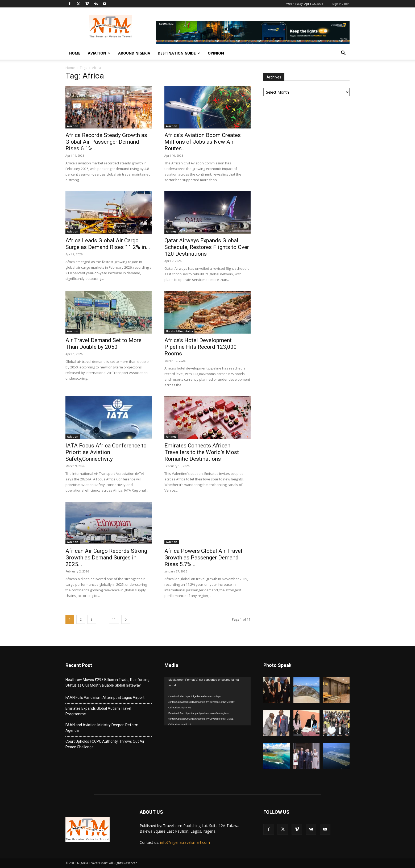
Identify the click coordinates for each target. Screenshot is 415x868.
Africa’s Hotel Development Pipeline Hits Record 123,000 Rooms (201, 347)
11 (114, 619)
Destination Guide (179, 53)
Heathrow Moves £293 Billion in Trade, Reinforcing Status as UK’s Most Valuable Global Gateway (107, 682)
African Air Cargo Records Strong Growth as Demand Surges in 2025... (106, 558)
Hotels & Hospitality (179, 331)
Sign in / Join (341, 4)
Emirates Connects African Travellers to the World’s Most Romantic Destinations (202, 452)
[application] (207, 701)
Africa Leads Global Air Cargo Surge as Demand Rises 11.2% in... (108, 244)
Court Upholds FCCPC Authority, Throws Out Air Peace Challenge (105, 744)
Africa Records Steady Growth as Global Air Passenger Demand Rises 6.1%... (106, 142)
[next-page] (126, 619)
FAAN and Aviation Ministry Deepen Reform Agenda (102, 728)
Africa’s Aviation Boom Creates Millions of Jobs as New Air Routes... (203, 142)
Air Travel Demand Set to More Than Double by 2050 (103, 344)
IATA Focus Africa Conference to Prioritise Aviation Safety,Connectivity (106, 452)
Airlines (171, 231)
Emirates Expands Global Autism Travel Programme (98, 711)
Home (75, 53)
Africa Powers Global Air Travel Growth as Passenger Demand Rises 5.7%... (203, 558)
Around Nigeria (134, 53)
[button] (343, 54)
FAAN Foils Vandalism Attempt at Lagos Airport (105, 697)
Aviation (99, 53)
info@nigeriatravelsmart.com (185, 842)
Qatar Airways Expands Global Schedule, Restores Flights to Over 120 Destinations (207, 247)
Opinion (216, 53)
